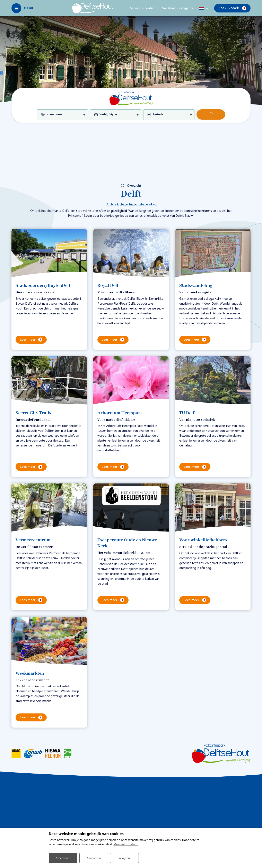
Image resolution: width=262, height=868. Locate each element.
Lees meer (28, 340)
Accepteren (63, 857)
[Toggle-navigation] (22, 8)
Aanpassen (94, 857)
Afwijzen (124, 857)
